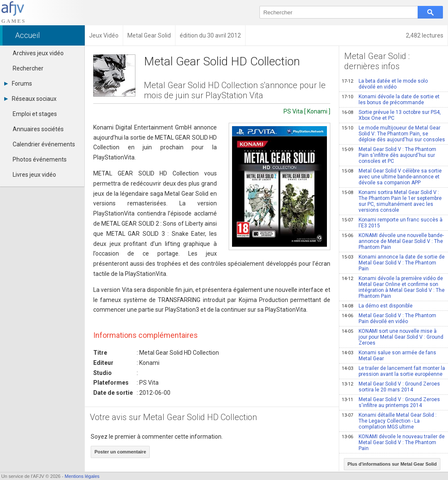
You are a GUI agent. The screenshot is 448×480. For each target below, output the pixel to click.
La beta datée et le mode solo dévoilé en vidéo (385, 84)
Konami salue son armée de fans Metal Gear (389, 356)
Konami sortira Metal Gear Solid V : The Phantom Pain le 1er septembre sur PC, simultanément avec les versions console (392, 201)
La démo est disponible (377, 306)
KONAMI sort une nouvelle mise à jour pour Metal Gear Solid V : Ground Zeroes (393, 337)
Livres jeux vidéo (34, 175)
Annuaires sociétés (38, 129)
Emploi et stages (35, 114)
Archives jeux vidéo (38, 53)
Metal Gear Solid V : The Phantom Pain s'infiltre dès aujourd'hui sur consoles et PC (389, 155)
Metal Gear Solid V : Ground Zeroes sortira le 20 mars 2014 (391, 387)
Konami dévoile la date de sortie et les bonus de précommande (391, 100)
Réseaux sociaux (30, 99)
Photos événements (40, 159)
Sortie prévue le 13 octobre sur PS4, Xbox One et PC (391, 115)
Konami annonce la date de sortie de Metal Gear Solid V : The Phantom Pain (393, 263)
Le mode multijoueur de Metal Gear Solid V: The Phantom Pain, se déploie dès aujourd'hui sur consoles (393, 134)
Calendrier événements (44, 144)
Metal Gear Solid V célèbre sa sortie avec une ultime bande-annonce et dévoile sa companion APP (392, 177)
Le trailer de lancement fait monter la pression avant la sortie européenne (393, 371)
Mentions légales (82, 476)
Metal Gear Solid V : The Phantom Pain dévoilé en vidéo (389, 318)
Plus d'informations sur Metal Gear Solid (392, 464)
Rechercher (28, 68)
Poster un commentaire (120, 452)
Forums (18, 84)
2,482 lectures (425, 35)
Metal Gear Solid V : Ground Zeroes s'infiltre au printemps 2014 (391, 402)
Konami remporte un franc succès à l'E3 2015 (392, 223)
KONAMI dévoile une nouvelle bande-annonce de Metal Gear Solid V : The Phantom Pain (393, 241)
